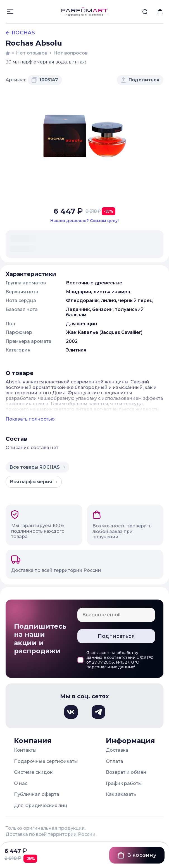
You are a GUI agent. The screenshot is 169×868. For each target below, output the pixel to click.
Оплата (115, 761)
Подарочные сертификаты (46, 761)
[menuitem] (145, 12)
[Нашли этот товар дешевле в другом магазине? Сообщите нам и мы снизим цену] (84, 221)
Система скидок (33, 772)
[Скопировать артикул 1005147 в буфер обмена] (45, 80)
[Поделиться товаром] (140, 80)
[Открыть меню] (10, 12)
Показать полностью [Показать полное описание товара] (30, 419)
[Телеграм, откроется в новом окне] (98, 712)
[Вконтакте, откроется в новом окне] (71, 712)
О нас (21, 783)
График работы (124, 783)
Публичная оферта (37, 794)
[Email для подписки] (116, 615)
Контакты (25, 750)
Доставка (117, 750)
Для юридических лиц (41, 806)
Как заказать (121, 794)
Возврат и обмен (126, 772)
